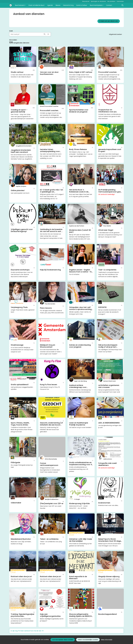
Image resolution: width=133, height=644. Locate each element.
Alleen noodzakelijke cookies (88, 640)
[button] (20, 5)
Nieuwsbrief (86, 1)
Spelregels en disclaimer (98, 1)
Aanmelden (120, 1)
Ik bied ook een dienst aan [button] (109, 21)
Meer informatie (107, 640)
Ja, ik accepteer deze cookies (63, 640)
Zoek (11, 31)
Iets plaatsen (111, 1)
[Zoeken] (123, 5)
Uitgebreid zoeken (115, 34)
